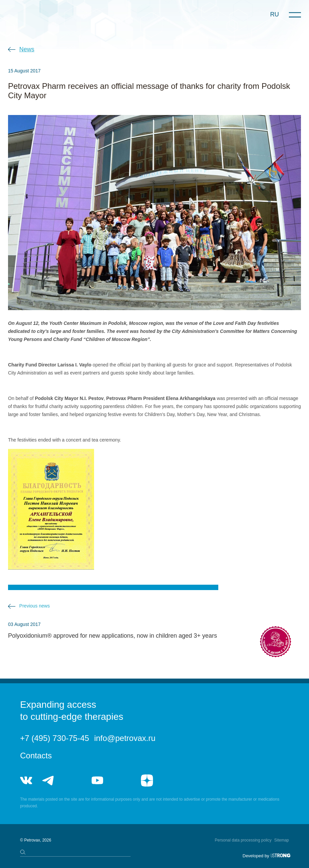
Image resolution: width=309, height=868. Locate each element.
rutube (122, 780)
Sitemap (282, 840)
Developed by (256, 856)
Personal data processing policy (243, 840)
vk (26, 780)
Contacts (36, 756)
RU (275, 14)
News (27, 49)
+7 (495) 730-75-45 (55, 738)
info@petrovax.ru (125, 738)
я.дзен (147, 780)
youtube (97, 780)
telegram (48, 780)
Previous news (35, 606)
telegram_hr (73, 780)
